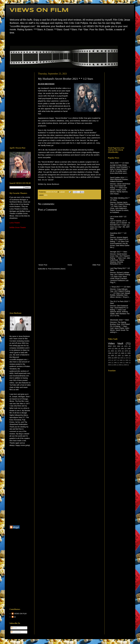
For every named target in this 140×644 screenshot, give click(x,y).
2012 (110, 346)
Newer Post (43, 265)
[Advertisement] (20, 108)
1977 (115, 360)
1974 (110, 349)
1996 (127, 363)
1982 (127, 360)
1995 (112, 356)
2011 (126, 346)
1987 (116, 353)
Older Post (96, 265)
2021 (46, 195)
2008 (120, 365)
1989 (129, 353)
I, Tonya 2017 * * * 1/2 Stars (120, 287)
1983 (109, 363)
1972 (127, 358)
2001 (110, 358)
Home (10, 40)
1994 (121, 363)
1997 (119, 356)
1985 (115, 363)
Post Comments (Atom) (57, 269)
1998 (126, 356)
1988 (122, 353)
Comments (16, 632)
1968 (122, 358)
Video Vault (116, 343)
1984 (119, 346)
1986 (110, 353)
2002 (112, 351)
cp (15, 617)
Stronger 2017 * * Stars (119, 252)
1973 (109, 360)
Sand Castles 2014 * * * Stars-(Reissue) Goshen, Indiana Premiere (119, 180)
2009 (125, 365)
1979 (126, 351)
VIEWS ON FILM (39, 10)
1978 (119, 351)
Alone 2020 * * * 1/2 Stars (120, 163)
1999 (129, 349)
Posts (14, 628)
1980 (121, 360)
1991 (122, 349)
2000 (109, 365)
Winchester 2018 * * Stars (120, 320)
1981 (116, 349)
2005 (115, 365)
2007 (116, 358)
